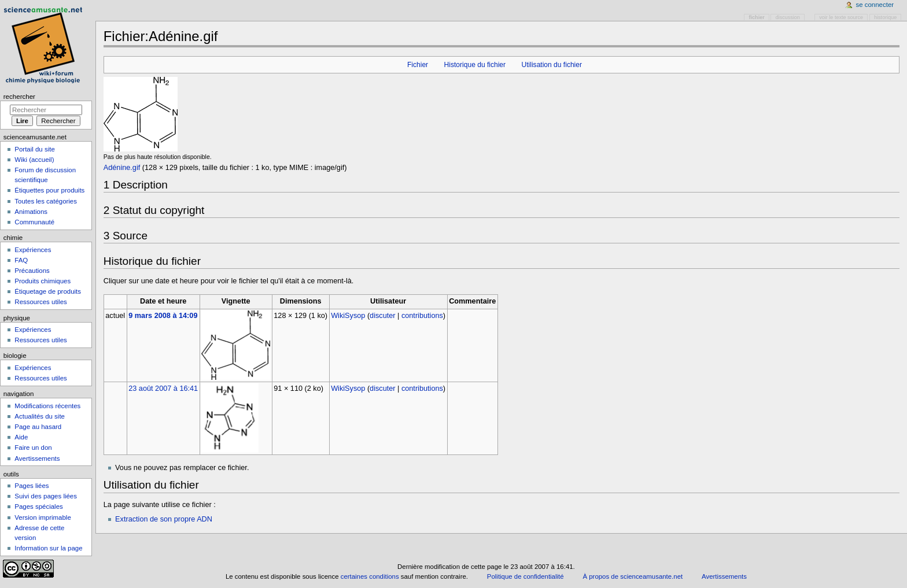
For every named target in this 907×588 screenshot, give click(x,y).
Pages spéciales (38, 506)
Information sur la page (48, 548)
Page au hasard (38, 427)
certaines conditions (370, 576)
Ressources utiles (40, 302)
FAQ (21, 260)
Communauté (34, 222)
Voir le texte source (841, 17)
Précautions (32, 271)
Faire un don (33, 448)
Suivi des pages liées (46, 496)
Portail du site (34, 149)
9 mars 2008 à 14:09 (163, 316)
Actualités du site (40, 416)
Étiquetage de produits (48, 291)
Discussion (788, 17)
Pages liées (32, 486)
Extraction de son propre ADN (164, 519)
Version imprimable (43, 517)
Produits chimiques (43, 281)
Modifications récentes (47, 406)
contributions (422, 316)
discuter (382, 316)
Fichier (418, 65)
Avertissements (37, 458)
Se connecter (875, 5)
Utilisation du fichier (552, 65)
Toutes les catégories (46, 201)
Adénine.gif (122, 168)
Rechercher (19, 97)
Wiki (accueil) (34, 160)
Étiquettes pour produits (49, 190)
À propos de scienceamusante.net (633, 576)
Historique (885, 17)
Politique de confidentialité (526, 576)
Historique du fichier (475, 65)
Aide (21, 437)
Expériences (33, 250)
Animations (31, 212)
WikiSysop (348, 316)
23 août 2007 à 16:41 (163, 389)
